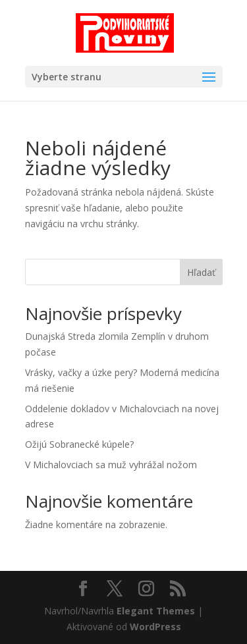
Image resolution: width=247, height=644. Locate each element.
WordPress (155, 627)
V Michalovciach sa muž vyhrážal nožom (111, 465)
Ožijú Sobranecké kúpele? (79, 444)
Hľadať (201, 272)
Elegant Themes (156, 611)
